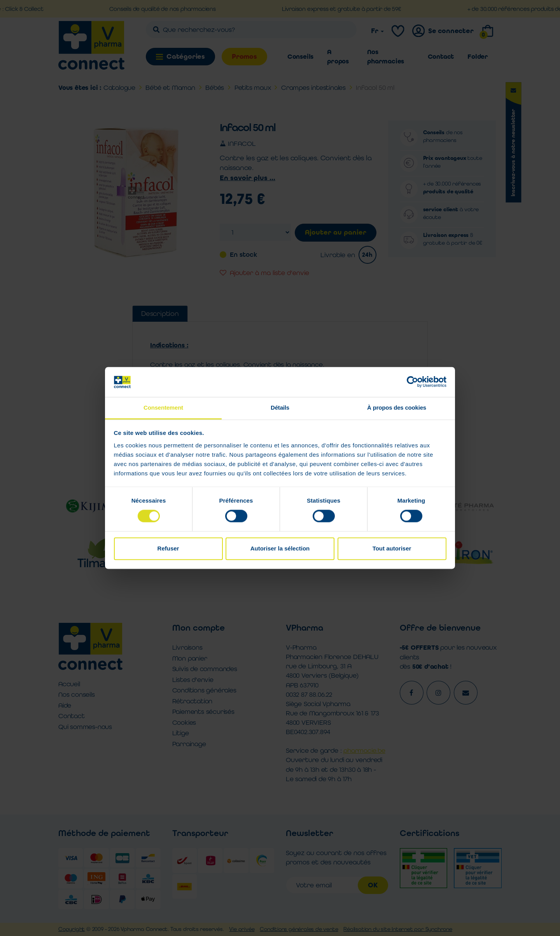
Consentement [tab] (163, 408)
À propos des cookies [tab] (397, 408)
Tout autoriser (392, 548)
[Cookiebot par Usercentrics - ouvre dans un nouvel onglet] (412, 382)
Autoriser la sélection (280, 548)
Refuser (168, 548)
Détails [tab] (280, 408)
